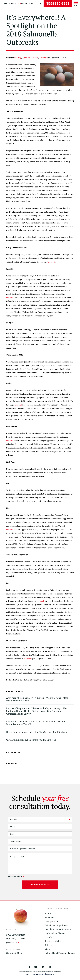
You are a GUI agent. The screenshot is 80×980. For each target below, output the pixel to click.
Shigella (48, 945)
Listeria (48, 937)
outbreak (10, 298)
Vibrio (48, 949)
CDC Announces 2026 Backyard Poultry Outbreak (31, 740)
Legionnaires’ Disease (55, 933)
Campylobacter (52, 921)
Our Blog (18, 58)
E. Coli (48, 914)
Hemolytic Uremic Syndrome (58, 929)
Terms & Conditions (56, 971)
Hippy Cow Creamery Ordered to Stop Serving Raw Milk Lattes (37, 732)
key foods (52, 262)
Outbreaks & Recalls (30, 58)
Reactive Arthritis (53, 941)
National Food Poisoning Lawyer (60, 953)
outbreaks (28, 659)
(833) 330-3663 (58, 4)
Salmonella (43, 58)
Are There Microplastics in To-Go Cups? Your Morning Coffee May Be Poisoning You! (37, 699)
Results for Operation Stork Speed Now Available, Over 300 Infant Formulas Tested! (36, 723)
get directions (12, 942)
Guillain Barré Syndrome (56, 925)
